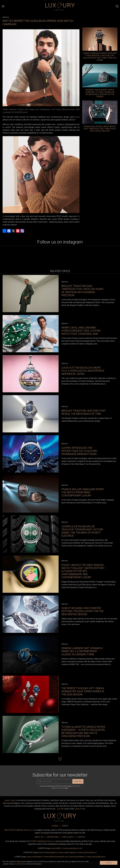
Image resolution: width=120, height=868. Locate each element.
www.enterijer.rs (35, 857)
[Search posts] (117, 7)
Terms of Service (59, 788)
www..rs (57, 848)
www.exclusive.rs (88, 852)
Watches (6, 17)
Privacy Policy (76, 786)
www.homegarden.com (56, 857)
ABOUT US (39, 837)
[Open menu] (3, 7)
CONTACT (81, 837)
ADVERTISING (53, 837)
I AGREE (109, 863)
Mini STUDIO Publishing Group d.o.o (19, 830)
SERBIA (65, 826)
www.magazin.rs (48, 852)
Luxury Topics (10, 800)
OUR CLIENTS (68, 837)
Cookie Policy (20, 864)
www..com (73, 848)
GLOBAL (55, 826)
